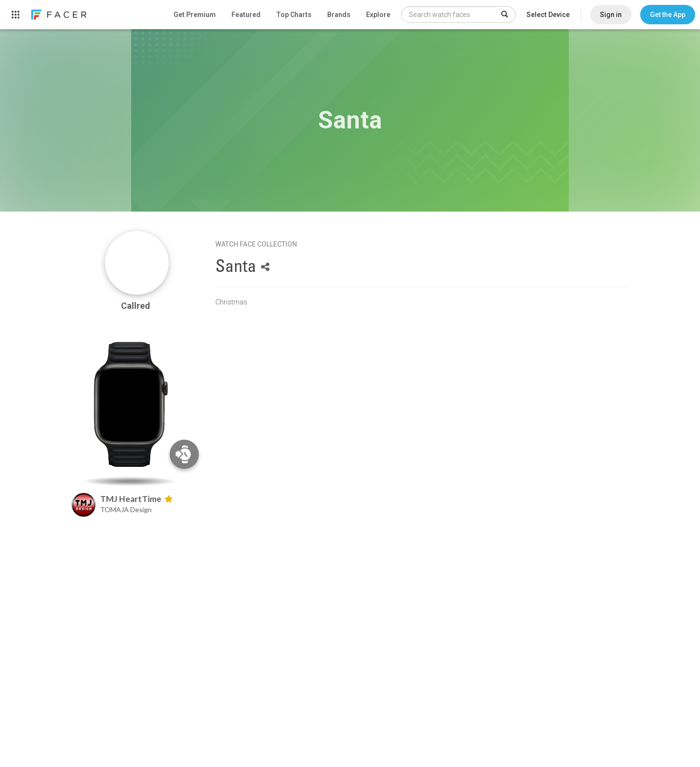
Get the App (668, 15)
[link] (58, 15)
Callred (137, 306)
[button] (668, 15)
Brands (339, 15)
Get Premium (195, 15)
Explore (378, 15)
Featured (246, 15)
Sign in (611, 15)
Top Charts (294, 15)
